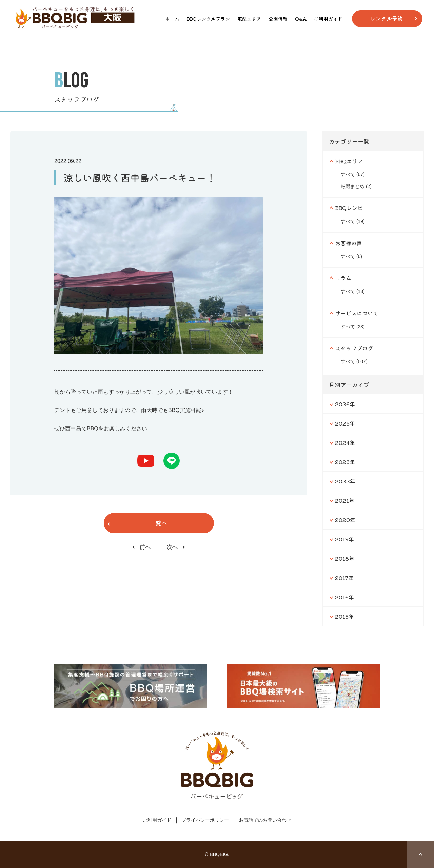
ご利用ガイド (328, 19)
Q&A (301, 19)
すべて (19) (353, 221)
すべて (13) (353, 291)
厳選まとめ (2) (356, 186)
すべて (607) (354, 361)
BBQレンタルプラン (208, 19)
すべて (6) (351, 256)
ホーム (172, 19)
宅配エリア (249, 19)
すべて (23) (353, 327)
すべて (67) (353, 174)
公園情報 (278, 19)
